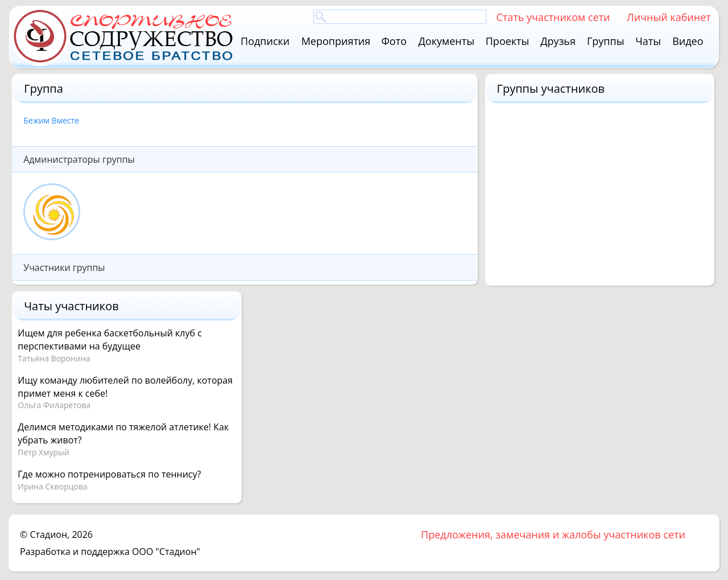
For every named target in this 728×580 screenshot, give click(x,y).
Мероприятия (336, 41)
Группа (44, 89)
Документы (446, 41)
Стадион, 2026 (61, 534)
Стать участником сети (553, 17)
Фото (394, 41)
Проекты (508, 41)
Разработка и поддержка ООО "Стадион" (110, 552)
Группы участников (551, 89)
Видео (688, 41)
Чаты (648, 41)
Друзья (558, 41)
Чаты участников (71, 306)
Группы (606, 41)
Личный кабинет (669, 17)
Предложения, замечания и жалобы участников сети (553, 534)
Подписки (265, 41)
